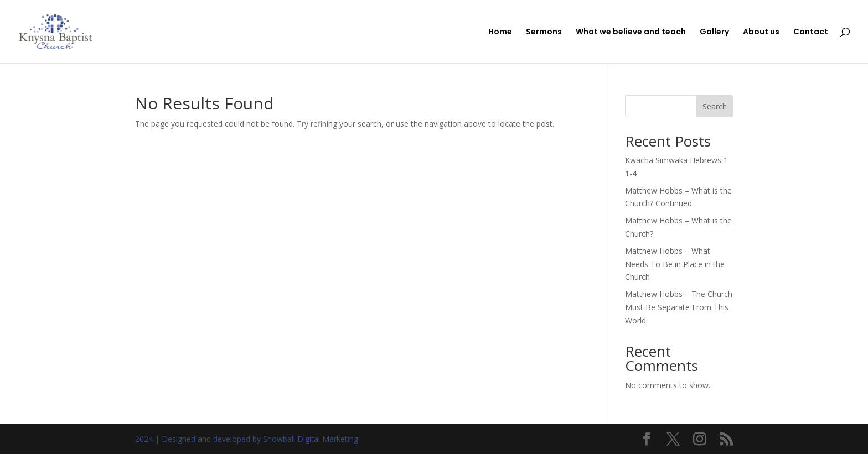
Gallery (714, 32)
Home (500, 32)
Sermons (544, 32)
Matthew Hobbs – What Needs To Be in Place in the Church (675, 264)
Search (715, 106)
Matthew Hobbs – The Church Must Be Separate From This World (679, 307)
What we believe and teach (631, 32)
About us (761, 32)
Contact (811, 32)
